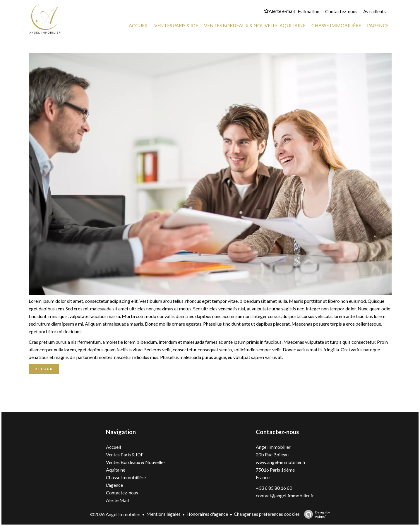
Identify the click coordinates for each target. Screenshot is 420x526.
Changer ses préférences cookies (267, 514)
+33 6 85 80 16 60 (274, 488)
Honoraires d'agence (207, 514)
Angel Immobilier (273, 447)
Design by (316, 514)
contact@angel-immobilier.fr (285, 495)
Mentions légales (163, 514)
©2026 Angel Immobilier (115, 514)
